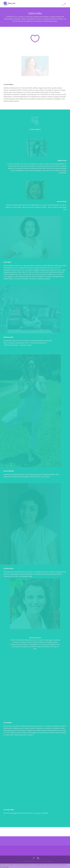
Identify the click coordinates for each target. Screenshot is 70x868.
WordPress (49, 861)
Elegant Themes (31, 861)
